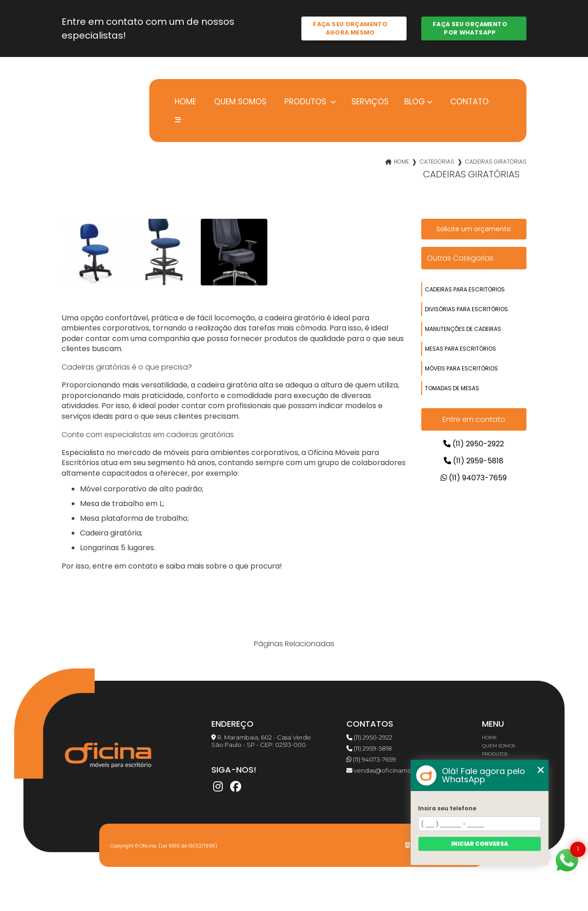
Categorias (437, 162)
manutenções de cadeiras (463, 329)
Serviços (370, 101)
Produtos (305, 102)
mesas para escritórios (461, 349)
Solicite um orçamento (474, 229)
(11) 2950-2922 (474, 444)
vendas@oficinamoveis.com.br (396, 770)
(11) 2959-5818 (474, 461)
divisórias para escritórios (466, 309)
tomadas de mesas (452, 388)
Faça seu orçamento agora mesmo (350, 28)
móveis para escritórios (461, 368)
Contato (468, 101)
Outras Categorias (460, 258)
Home (184, 101)
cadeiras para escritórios (465, 289)
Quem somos (239, 101)
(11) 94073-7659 (474, 478)
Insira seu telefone (447, 808)
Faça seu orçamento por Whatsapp (470, 28)
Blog (415, 102)
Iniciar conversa (480, 844)
